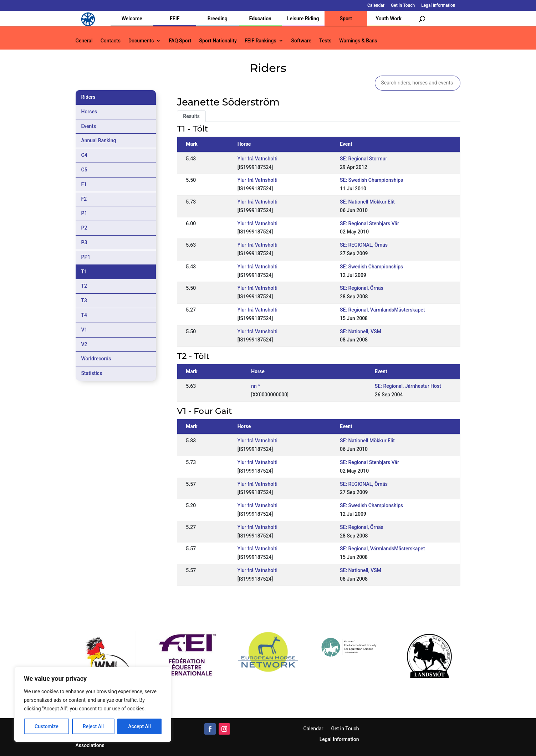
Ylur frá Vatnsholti (257, 159)
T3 (84, 300)
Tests (325, 41)
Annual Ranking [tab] (99, 140)
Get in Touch (403, 6)
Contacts (111, 41)
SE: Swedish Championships (371, 180)
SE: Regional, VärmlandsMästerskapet (382, 310)
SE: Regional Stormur (364, 159)
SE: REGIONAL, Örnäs (364, 245)
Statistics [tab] (92, 373)
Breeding (218, 19)
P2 (84, 228)
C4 (84, 155)
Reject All (93, 726)
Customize (47, 726)
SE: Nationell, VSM (361, 331)
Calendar (376, 6)
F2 (84, 199)
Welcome (132, 19)
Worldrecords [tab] (96, 359)
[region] (93, 704)
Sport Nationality (218, 41)
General (84, 41)
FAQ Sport (180, 41)
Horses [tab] (89, 112)
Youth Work (389, 19)
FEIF (175, 19)
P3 (84, 242)
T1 (84, 272)
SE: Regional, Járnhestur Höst (408, 386)
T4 (84, 315)
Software (301, 41)
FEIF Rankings (261, 41)
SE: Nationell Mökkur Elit (367, 202)
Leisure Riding (303, 19)
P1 (84, 213)
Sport (346, 19)
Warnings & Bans (358, 41)
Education (260, 19)
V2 (84, 344)
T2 (84, 286)
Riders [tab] (88, 97)
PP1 (86, 257)
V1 (84, 330)
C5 (84, 170)
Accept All (139, 726)
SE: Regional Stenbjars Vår (369, 223)
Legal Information (438, 6)
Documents (141, 41)
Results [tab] (191, 116)
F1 (84, 184)
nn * (256, 386)
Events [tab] (89, 126)
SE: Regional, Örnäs (362, 288)
